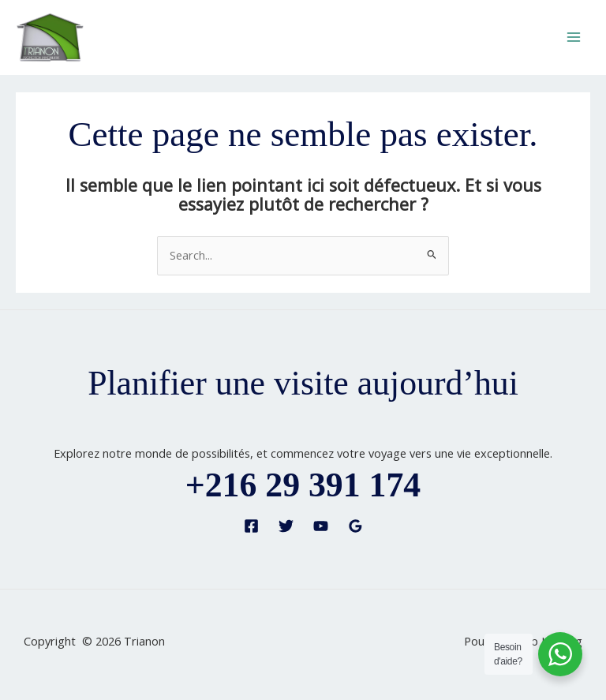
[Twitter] (286, 526)
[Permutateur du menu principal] (574, 37)
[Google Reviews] (355, 526)
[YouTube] (321, 526)
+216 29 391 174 (303, 485)
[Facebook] (251, 526)
